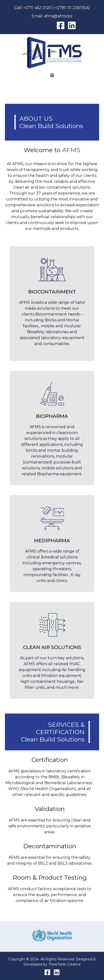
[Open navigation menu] (52, 76)
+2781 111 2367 (68, 8)
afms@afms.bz (58, 16)
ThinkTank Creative (65, 964)
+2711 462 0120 (37, 8)
